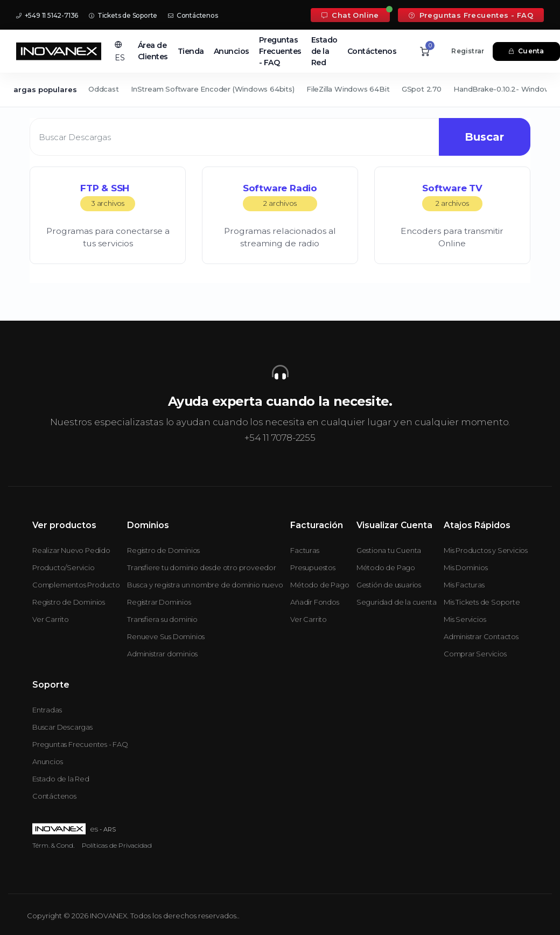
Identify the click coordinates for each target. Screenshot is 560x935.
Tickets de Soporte (123, 15)
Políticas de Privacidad (117, 845)
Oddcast (104, 89)
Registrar (468, 51)
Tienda (191, 51)
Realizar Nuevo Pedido (71, 550)
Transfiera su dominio (162, 619)
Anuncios (232, 51)
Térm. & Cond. (53, 845)
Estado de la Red (324, 51)
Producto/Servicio (64, 567)
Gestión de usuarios (389, 585)
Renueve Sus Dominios (166, 636)
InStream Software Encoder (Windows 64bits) (213, 89)
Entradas (47, 710)
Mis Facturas (464, 585)
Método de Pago (320, 585)
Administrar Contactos (481, 636)
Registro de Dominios (69, 602)
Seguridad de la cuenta (397, 602)
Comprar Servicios (475, 654)
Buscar (483, 137)
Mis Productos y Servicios (486, 550)
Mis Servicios (465, 619)
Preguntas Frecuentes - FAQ (471, 15)
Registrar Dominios (159, 602)
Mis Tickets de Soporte (482, 602)
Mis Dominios (466, 567)
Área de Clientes (153, 51)
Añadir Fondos (314, 602)
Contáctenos (193, 15)
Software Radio (280, 197)
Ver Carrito (51, 619)
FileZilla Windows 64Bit (348, 89)
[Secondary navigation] (280, 90)
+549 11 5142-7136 (47, 15)
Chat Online (350, 15)
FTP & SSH (108, 197)
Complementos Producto (76, 585)
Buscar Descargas (62, 727)
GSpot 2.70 (422, 89)
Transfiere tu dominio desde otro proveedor (202, 567)
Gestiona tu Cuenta (389, 550)
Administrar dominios (162, 654)
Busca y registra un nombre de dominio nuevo (205, 585)
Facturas (304, 550)
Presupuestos (313, 567)
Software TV (452, 197)
